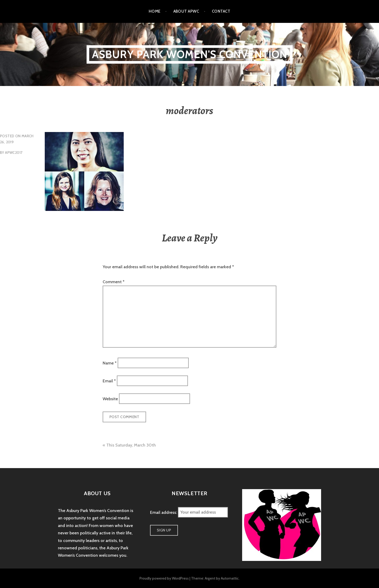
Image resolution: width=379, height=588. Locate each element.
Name (110, 363)
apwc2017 (14, 153)
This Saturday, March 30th (131, 445)
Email (109, 381)
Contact (221, 11)
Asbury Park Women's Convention (190, 54)
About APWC (186, 11)
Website (110, 399)
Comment (114, 282)
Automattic (230, 578)
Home (155, 11)
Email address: (164, 512)
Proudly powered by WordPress (164, 578)
